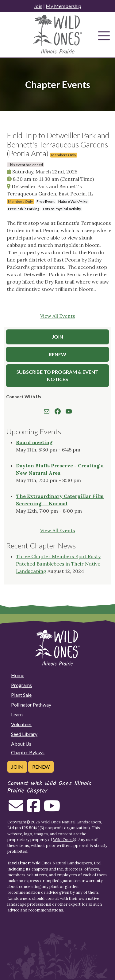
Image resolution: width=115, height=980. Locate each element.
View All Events (58, 316)
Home (18, 675)
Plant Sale (21, 695)
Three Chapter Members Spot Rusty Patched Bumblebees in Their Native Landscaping (58, 564)
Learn (17, 714)
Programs (21, 685)
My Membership (63, 6)
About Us (21, 744)
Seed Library (24, 734)
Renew (57, 354)
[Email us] (16, 809)
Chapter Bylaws (28, 752)
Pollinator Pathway (31, 705)
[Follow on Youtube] (52, 809)
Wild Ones (63, 840)
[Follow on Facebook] (33, 809)
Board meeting (34, 442)
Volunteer (21, 724)
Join (38, 6)
